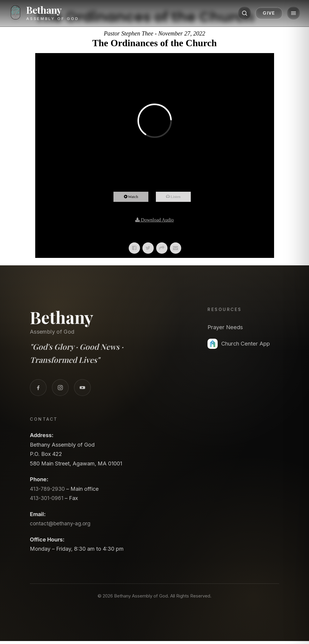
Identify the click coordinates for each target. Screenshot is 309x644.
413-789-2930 (48, 489)
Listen (179, 197)
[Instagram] (60, 388)
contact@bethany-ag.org (61, 523)
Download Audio (157, 220)
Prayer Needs (227, 327)
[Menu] (287, 14)
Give (262, 14)
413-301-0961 (47, 498)
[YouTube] (82, 388)
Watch (136, 197)
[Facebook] (38, 388)
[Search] (238, 14)
